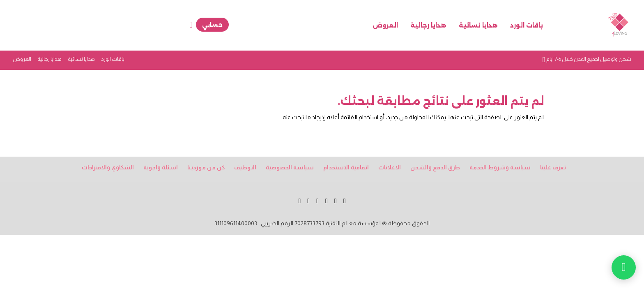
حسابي (212, 25)
